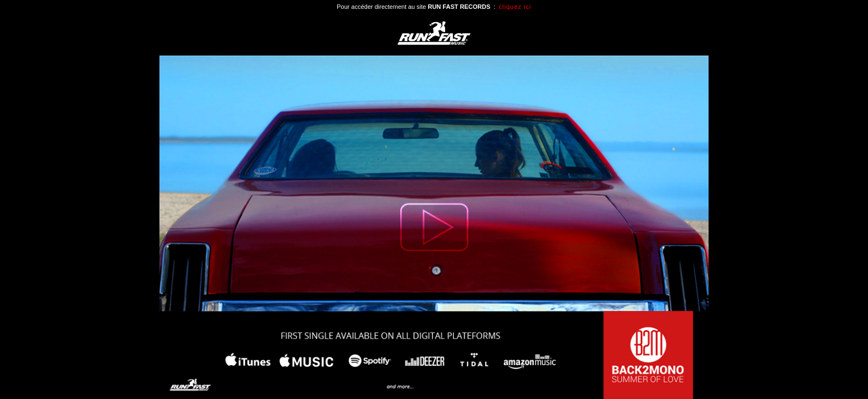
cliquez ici (515, 7)
